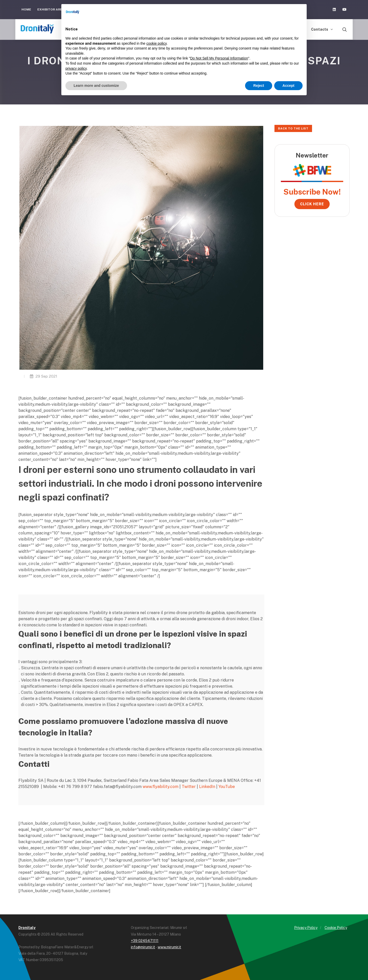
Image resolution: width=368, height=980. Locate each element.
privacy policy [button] (76, 68)
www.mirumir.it (169, 947)
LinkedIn (207, 787)
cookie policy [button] (157, 43)
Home (26, 9)
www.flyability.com (160, 787)
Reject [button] (259, 86)
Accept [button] (288, 86)
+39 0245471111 (145, 941)
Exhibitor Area (51, 9)
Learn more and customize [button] (96, 86)
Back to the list (293, 128)
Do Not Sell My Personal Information (219, 58)
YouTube (227, 787)
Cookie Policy (336, 928)
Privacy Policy (306, 928)
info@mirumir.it (143, 947)
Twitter (189, 787)
